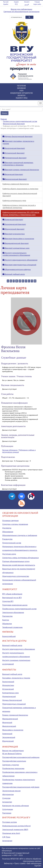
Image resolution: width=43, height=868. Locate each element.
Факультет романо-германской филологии (21, 170)
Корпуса (6, 620)
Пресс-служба (20, 863)
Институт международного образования (20, 260)
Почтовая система (10, 822)
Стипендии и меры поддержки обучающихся (20, 558)
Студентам (6, 798)
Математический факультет (15, 158)
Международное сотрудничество (16, 576)
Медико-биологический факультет (18, 136)
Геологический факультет (14, 148)
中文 (16, 4)
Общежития (7, 624)
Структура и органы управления (15, 524)
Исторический (8, 689)
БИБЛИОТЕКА (21, 95)
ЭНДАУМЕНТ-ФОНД (21, 98)
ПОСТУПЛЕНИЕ (21, 86)
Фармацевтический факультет (16, 243)
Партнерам (7, 813)
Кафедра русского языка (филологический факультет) (20, 195)
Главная (4, 119)
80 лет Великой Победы (12, 754)
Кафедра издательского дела (14, 200)
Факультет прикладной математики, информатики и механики (18, 164)
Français (37, 2)
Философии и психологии (13, 730)
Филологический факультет (14, 124)
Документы (7, 528)
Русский (6, 2)
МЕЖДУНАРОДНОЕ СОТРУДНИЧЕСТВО (21, 93)
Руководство (7, 539)
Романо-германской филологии (15, 715)
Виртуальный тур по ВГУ (12, 598)
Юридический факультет (13, 229)
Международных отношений (14, 704)
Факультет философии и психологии (18, 239)
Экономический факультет (14, 224)
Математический (9, 696)
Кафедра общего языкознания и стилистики (20, 189)
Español (6, 4)
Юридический (8, 741)
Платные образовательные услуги (16, 561)
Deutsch (27, 2)
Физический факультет (13, 174)
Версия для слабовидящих (21, 9)
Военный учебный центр (14, 274)
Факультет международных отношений (19, 265)
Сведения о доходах (11, 765)
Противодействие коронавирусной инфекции (21, 757)
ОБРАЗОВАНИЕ (21, 88)
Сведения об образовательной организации (21, 11)
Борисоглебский (9, 636)
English (16, 2)
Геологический (8, 682)
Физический (7, 722)
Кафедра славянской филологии (16, 184)
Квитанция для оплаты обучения (16, 806)
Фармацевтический (10, 719)
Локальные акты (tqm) (11, 833)
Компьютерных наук (10, 693)
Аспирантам (7, 802)
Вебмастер (8, 863)
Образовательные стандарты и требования (20, 535)
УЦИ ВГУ (38, 866)
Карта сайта (37, 4)
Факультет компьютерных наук (16, 248)
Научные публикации (10, 450)
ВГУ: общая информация (12, 594)
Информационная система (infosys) (16, 826)
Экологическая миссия (11, 791)
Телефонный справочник (12, 627)
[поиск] (17, 17)
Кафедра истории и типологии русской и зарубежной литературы (19, 206)
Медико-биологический (12, 700)
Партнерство (7, 616)
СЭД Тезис (6, 837)
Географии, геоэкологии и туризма (16, 678)
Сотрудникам (8, 809)
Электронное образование (13, 612)
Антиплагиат (7, 841)
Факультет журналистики (14, 234)
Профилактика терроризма (13, 768)
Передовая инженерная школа (15, 605)
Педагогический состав (12, 543)
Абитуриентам (8, 794)
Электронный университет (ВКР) (15, 829)
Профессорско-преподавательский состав (20, 121)
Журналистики (8, 685)
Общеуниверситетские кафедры (17, 269)
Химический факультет (13, 219)
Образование (8, 532)
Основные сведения (10, 520)
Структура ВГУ (8, 601)
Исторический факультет (14, 153)
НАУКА (21, 90)
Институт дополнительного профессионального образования (16, 254)
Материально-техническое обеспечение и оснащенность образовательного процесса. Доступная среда (20, 550)
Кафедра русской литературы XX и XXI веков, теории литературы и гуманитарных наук (21, 213)
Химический (7, 734)
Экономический (9, 737)
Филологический (9, 726)
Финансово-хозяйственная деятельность (19, 565)
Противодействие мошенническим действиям (21, 787)
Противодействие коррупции (14, 761)
